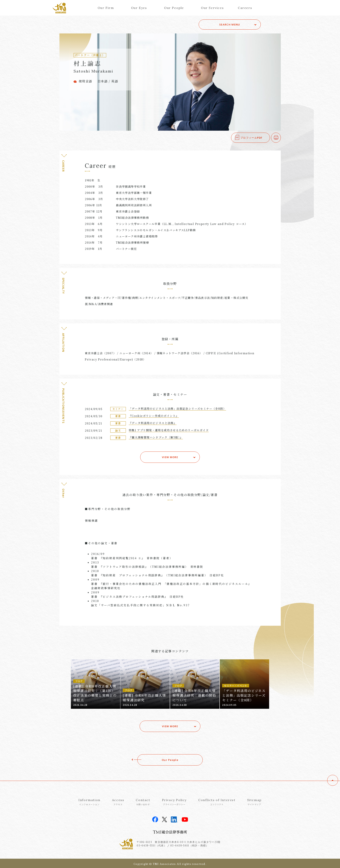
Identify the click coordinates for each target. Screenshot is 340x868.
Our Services (212, 8)
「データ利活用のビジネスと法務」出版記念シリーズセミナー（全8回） (177, 409)
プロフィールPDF (251, 138)
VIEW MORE (170, 456)
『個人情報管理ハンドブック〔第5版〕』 (156, 437)
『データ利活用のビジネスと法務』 (153, 423)
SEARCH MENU (234, 24)
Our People (174, 8)
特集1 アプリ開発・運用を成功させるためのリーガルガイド (169, 430)
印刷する (281, 138)
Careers (245, 8)
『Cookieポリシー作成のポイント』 (154, 416)
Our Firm (106, 8)
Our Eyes (139, 8)
